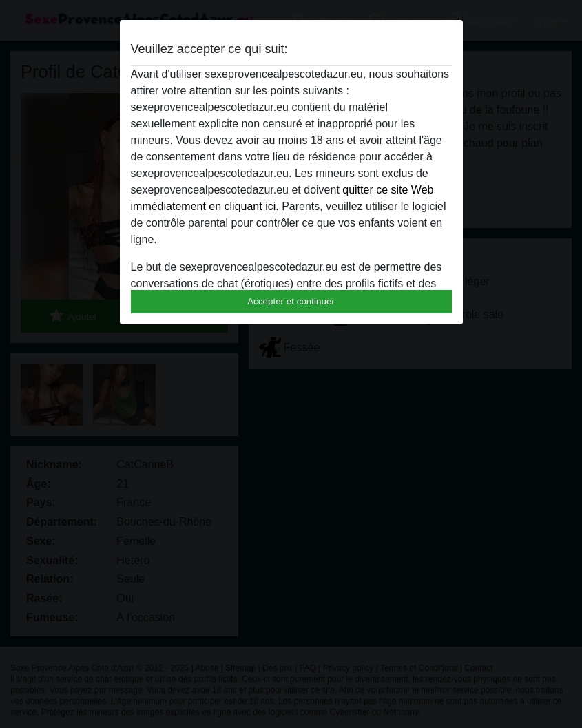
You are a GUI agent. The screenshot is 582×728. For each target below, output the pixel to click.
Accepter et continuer (291, 301)
